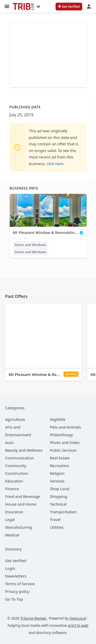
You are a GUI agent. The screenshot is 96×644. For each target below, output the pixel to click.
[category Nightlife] (58, 419)
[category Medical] (12, 535)
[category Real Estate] (60, 458)
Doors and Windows (30, 245)
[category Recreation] (60, 466)
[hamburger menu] (7, 6)
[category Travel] (55, 519)
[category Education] (14, 481)
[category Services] (57, 481)
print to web (78, 625)
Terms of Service (20, 584)
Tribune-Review (34, 618)
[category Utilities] (57, 527)
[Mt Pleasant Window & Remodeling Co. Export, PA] (48, 219)
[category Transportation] (63, 512)
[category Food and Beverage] (23, 496)
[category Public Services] (63, 450)
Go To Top (14, 599)
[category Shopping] (58, 496)
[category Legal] (10, 519)
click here (55, 164)
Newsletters (16, 576)
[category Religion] (57, 473)
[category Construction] (17, 473)
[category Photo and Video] (65, 442)
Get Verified (16, 561)
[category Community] (16, 466)
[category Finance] (12, 489)
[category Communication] (19, 458)
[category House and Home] (21, 504)
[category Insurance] (14, 512)
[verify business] (69, 7)
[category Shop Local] (60, 489)
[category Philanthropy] (61, 435)
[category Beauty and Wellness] (24, 450)
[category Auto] (9, 442)
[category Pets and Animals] (65, 427)
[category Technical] (58, 504)
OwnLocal (78, 618)
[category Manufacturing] (19, 527)
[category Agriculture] (15, 419)
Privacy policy (17, 591)
